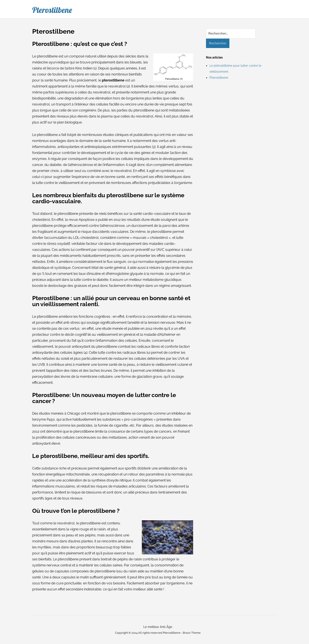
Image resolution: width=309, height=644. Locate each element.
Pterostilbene (52, 10)
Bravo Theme (192, 633)
